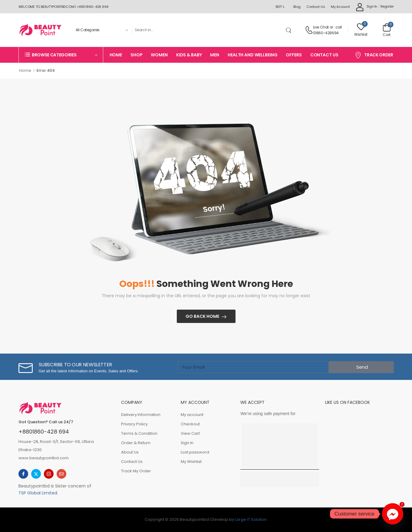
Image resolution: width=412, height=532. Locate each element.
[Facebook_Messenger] (393, 514)
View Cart (190, 433)
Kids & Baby (189, 55)
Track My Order (136, 471)
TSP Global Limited (38, 493)
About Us (130, 452)
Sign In (187, 443)
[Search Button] (290, 30)
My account (340, 7)
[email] (61, 474)
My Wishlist (191, 462)
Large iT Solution (251, 519)
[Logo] (40, 30)
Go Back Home (202, 316)
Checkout (190, 424)
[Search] (208, 30)
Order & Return (136, 443)
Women (159, 55)
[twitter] (36, 474)
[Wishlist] (361, 30)
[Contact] (309, 30)
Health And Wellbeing (252, 55)
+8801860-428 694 (44, 432)
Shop (136, 55)
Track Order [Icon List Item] (374, 55)
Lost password (195, 452)
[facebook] (23, 474)
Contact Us (316, 7)
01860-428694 (326, 33)
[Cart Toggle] (387, 30)
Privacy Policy (134, 424)
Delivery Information (141, 415)
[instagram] (49, 474)
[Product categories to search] (101, 30)
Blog (297, 7)
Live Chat (321, 27)
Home (116, 55)
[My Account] (366, 7)
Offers (294, 55)
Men (215, 55)
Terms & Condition (139, 433)
